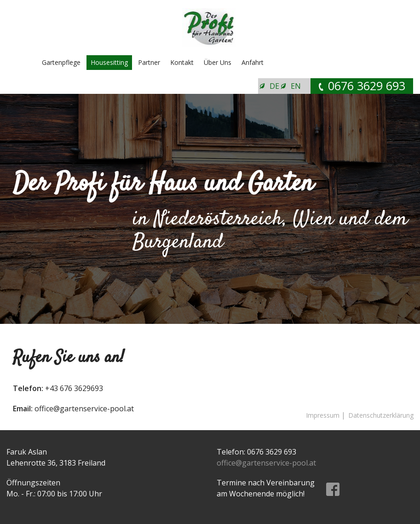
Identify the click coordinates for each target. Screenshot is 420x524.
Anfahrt (253, 62)
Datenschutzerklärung (381, 415)
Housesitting (109, 62)
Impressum (323, 415)
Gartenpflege (61, 62)
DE (274, 86)
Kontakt (182, 62)
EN (296, 86)
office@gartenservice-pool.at (266, 463)
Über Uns (218, 62)
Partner (149, 62)
